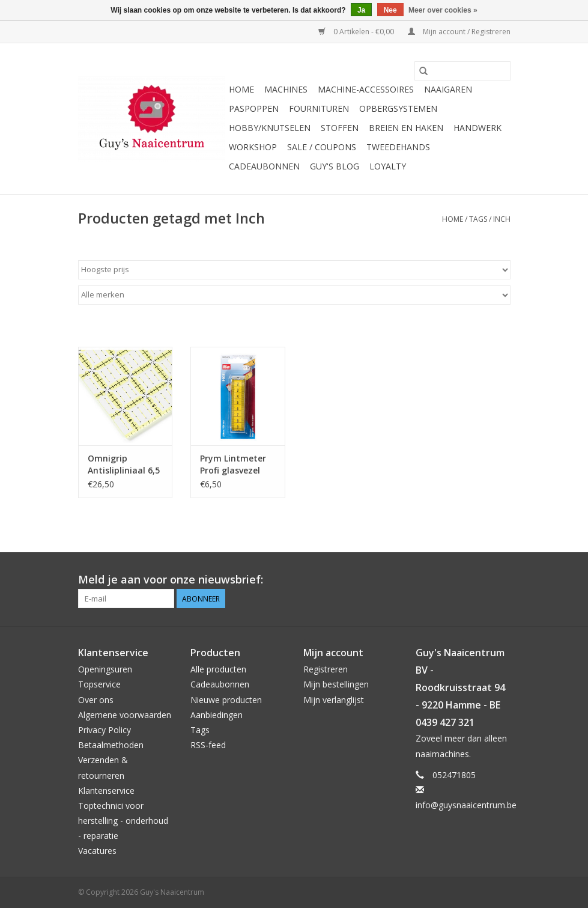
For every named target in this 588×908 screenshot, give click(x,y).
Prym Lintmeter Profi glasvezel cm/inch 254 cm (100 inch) (233, 465)
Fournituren (319, 108)
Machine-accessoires (366, 89)
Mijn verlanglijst (334, 700)
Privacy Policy (105, 730)
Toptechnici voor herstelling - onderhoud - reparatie (123, 821)
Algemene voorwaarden (125, 715)
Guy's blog (335, 166)
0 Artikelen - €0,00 (357, 32)
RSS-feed (208, 745)
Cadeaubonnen (264, 166)
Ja (361, 10)
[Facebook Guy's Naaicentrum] (458, 580)
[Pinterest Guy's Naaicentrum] (479, 580)
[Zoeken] (462, 71)
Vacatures (97, 851)
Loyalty (388, 166)
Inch (502, 219)
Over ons (96, 700)
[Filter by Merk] (294, 295)
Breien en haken (406, 128)
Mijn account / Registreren (459, 32)
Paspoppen (254, 108)
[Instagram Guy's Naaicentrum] (501, 580)
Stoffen (340, 128)
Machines (286, 89)
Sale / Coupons (322, 147)
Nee (390, 10)
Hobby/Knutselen (270, 128)
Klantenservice (106, 791)
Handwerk (477, 128)
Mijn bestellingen (336, 684)
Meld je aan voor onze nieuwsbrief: (171, 580)
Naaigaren (448, 89)
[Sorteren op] (294, 270)
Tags (478, 219)
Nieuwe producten (226, 700)
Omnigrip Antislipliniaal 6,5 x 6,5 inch (124, 465)
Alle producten (218, 669)
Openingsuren (105, 669)
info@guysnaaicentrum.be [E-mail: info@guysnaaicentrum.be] (466, 805)
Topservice (99, 684)
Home (241, 89)
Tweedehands (398, 147)
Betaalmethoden (111, 745)
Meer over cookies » (443, 10)
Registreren (326, 669)
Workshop (253, 147)
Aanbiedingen (217, 715)
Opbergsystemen (398, 108)
